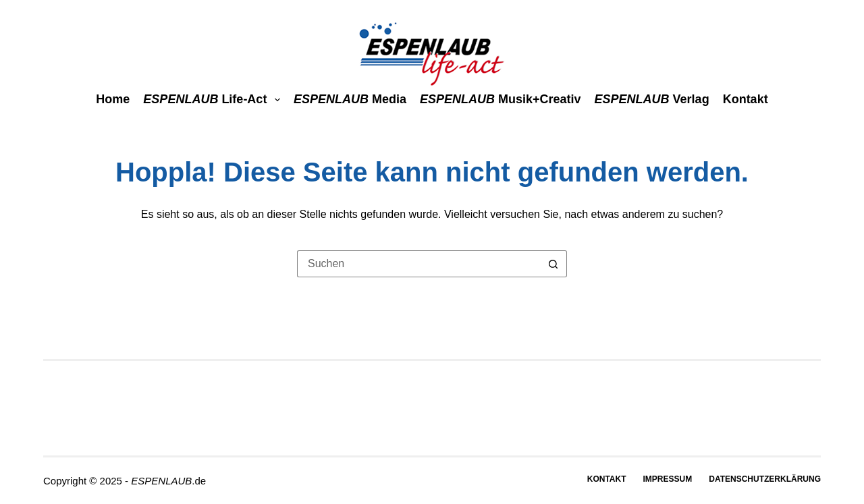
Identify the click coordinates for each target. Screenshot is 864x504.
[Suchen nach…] (418, 264)
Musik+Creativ (501, 100)
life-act (214, 100)
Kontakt (746, 99)
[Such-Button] (553, 264)
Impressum (668, 479)
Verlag (652, 100)
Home (113, 99)
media (350, 100)
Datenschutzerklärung (765, 479)
